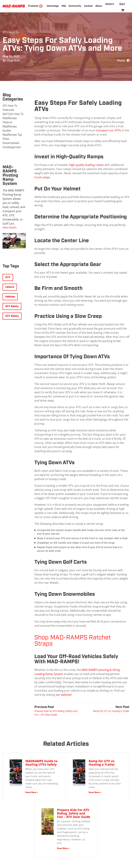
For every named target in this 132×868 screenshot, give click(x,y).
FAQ (64, 6)
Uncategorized (12, 147)
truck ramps (42, 177)
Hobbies (10, 297)
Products (33, 6)
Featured (8, 110)
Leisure (10, 287)
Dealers (110, 4)
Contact (88, 6)
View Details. (10, 227)
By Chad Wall (11, 60)
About (99, 6)
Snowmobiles (11, 143)
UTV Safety (12, 316)
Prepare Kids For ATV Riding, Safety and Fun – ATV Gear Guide (74, 813)
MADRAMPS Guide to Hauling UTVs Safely (41, 763)
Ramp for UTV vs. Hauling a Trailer (102, 763)
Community (75, 6)
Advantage (53, 6)
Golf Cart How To (13, 114)
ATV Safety (12, 306)
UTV (8, 277)
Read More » (32, 792)
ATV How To (11, 32)
